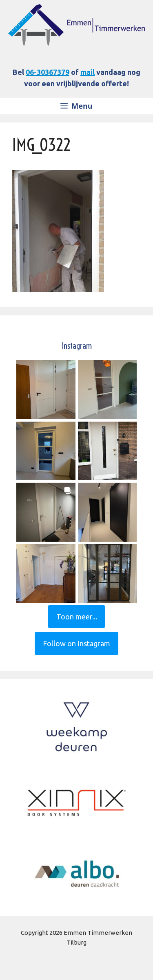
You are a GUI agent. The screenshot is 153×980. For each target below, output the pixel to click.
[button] (46, 390)
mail (88, 72)
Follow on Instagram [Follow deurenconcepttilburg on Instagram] (76, 643)
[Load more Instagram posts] (77, 617)
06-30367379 (48, 72)
